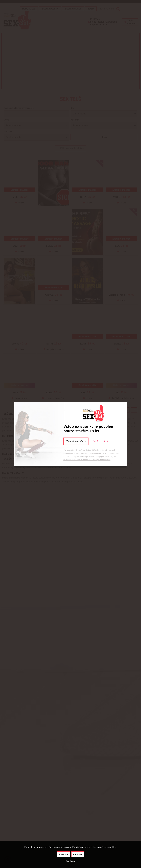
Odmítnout (70, 861)
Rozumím (78, 854)
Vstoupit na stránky (76, 441)
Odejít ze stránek (100, 441)
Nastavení (64, 854)
